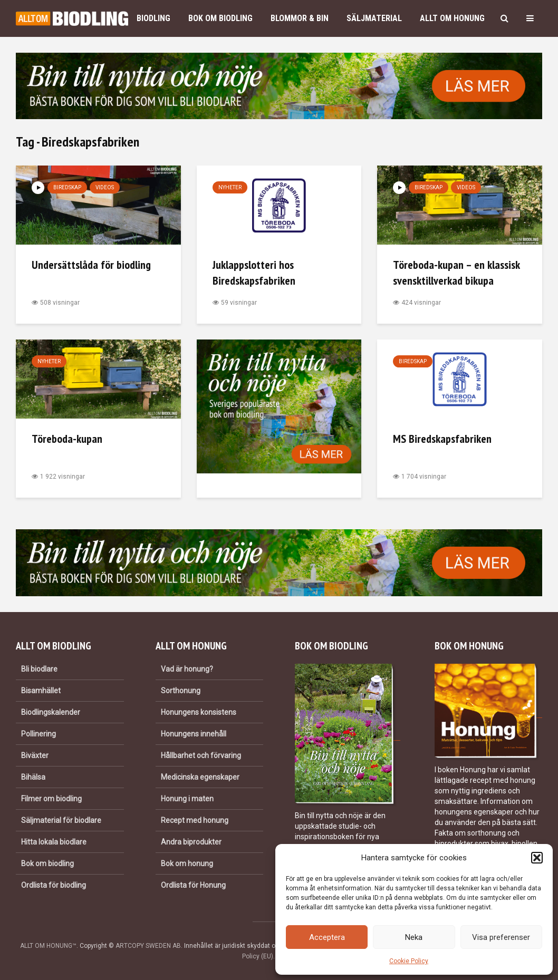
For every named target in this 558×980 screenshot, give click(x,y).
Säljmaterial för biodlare (61, 820)
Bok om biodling (220, 18)
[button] (537, 858)
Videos (105, 187)
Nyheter (230, 187)
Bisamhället (41, 691)
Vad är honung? (187, 669)
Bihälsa (33, 777)
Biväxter (35, 755)
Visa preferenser (501, 937)
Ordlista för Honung (193, 885)
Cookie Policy (409, 961)
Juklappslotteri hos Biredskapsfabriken (254, 273)
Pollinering (39, 734)
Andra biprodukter (191, 842)
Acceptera (327, 937)
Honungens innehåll (194, 734)
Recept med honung (195, 820)
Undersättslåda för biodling (91, 265)
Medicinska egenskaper (200, 777)
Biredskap (67, 187)
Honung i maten (187, 799)
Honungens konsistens (199, 712)
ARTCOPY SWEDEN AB (148, 946)
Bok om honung (187, 863)
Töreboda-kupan (67, 439)
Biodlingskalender (51, 712)
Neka (414, 937)
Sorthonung (181, 691)
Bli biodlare (39, 669)
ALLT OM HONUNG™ (48, 946)
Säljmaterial (374, 18)
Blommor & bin (300, 18)
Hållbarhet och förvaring (201, 755)
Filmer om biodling (51, 799)
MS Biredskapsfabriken (442, 439)
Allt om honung (452, 18)
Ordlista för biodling (54, 885)
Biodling (153, 18)
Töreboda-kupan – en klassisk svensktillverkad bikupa (456, 273)
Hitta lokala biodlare (54, 842)
